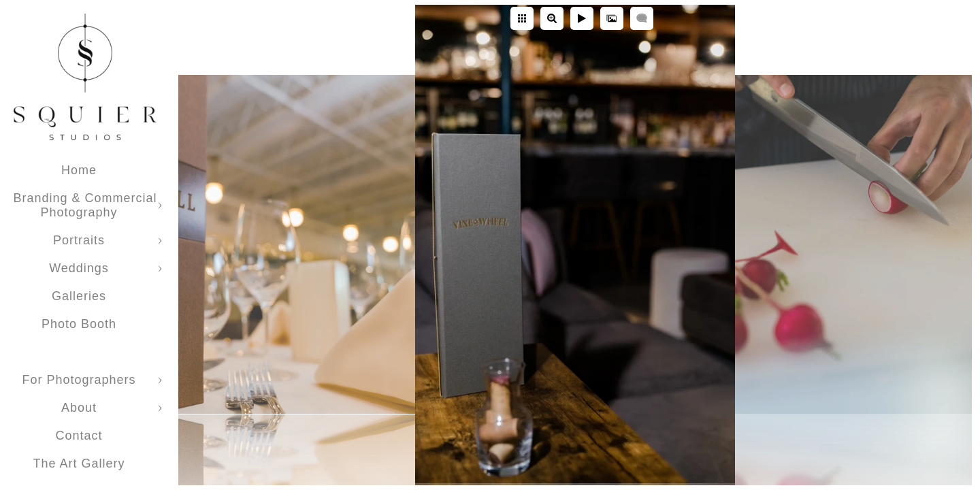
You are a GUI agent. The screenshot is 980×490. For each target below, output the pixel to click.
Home (79, 170)
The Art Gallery (79, 463)
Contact (79, 436)
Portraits (79, 240)
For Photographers (79, 380)
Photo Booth (79, 324)
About (79, 408)
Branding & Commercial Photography (85, 205)
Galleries (79, 296)
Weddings (79, 268)
